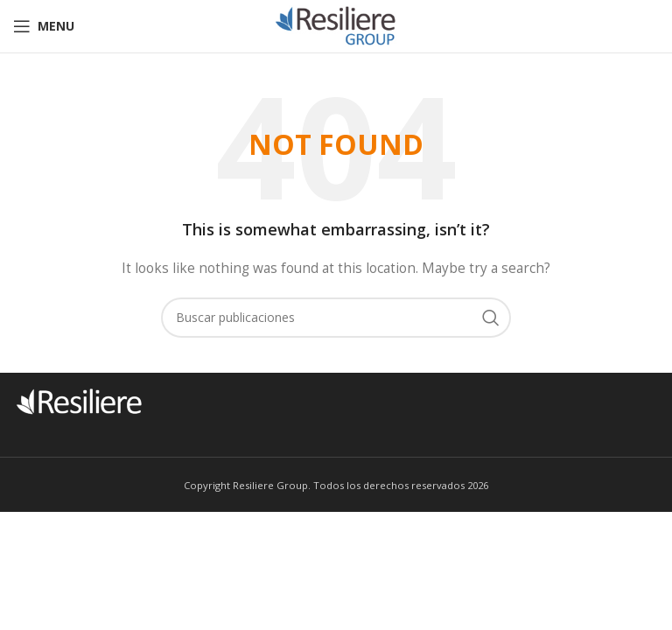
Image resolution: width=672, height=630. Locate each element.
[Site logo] (336, 25)
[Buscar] (336, 318)
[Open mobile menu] (44, 26)
